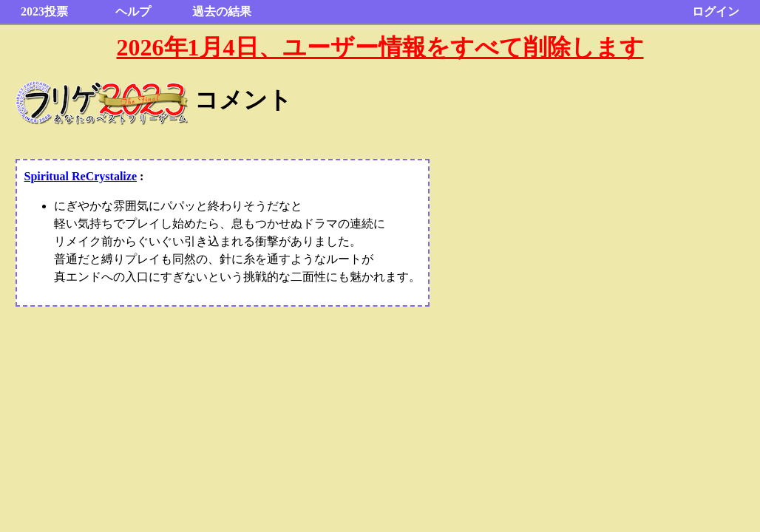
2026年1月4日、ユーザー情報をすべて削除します (380, 47)
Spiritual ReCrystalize (81, 176)
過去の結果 (222, 11)
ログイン (716, 11)
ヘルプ (133, 11)
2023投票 (44, 11)
